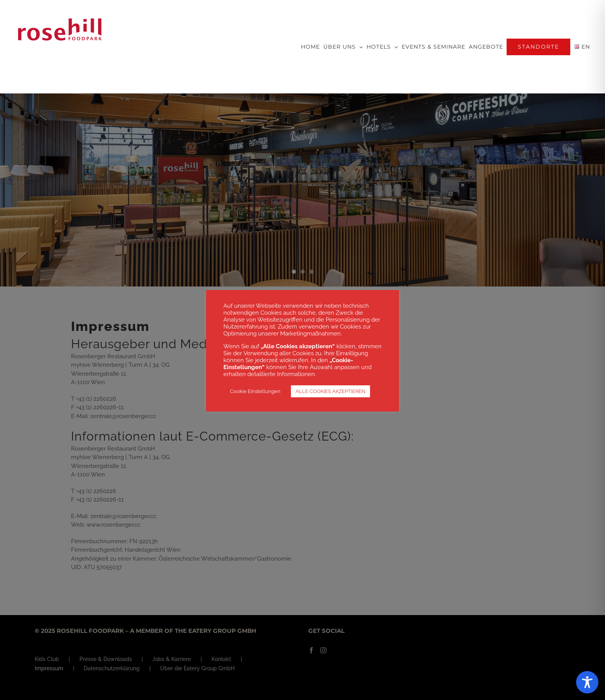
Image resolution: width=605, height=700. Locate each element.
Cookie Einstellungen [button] (255, 391)
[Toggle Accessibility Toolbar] (587, 682)
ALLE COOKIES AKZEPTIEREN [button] (330, 391)
